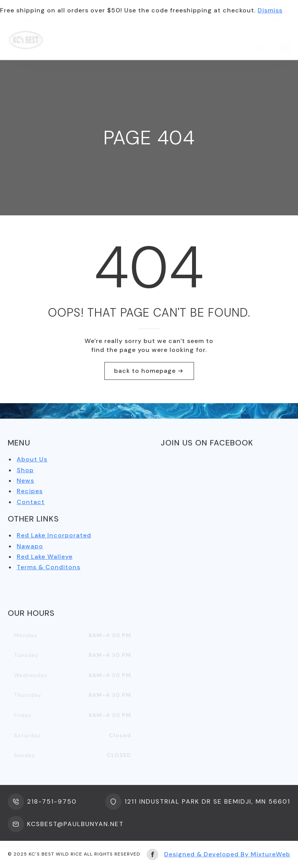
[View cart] (268, 48)
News (207, 29)
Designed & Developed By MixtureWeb (227, 854)
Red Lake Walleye (45, 557)
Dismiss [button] (270, 10)
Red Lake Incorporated (54, 535)
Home (60, 29)
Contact (276, 29)
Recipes (239, 29)
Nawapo (30, 546)
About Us (32, 459)
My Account (168, 29)
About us (95, 29)
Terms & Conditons (49, 567)
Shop (129, 29)
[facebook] (152, 854)
